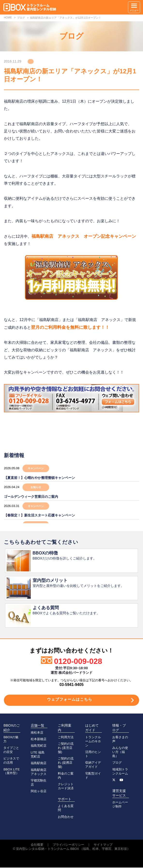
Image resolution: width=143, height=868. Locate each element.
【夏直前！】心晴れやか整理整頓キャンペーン (39, 478)
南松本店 (37, 733)
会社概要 (37, 845)
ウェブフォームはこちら (70, 700)
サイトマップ (103, 845)
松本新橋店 (39, 740)
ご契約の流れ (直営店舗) (66, 748)
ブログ (117, 763)
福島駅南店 (39, 764)
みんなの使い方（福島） (120, 752)
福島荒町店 (39, 746)
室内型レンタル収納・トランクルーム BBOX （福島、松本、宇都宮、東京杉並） (73, 849)
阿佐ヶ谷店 (39, 792)
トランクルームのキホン (93, 742)
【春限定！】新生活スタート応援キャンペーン (39, 515)
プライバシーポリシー (68, 845)
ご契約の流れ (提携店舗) (66, 763)
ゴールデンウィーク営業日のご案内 (31, 497)
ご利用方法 (66, 738)
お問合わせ (66, 817)
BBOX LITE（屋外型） (11, 772)
